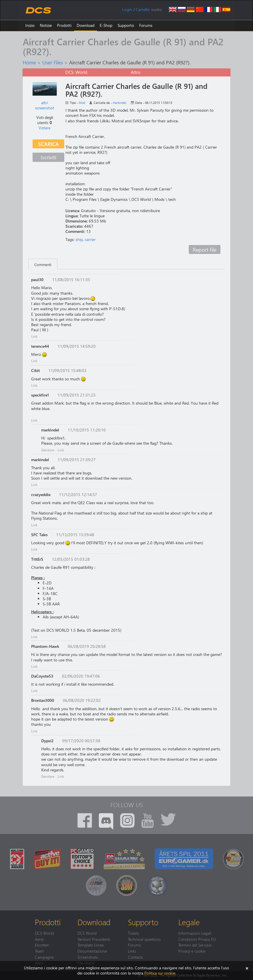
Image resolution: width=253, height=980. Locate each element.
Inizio (30, 25)
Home (29, 62)
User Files (53, 62)
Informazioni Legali (195, 933)
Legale (189, 922)
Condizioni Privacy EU (197, 939)
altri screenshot (45, 105)
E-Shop (106, 25)
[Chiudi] (247, 968)
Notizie (46, 25)
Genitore (48, 450)
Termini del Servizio (195, 945)
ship (79, 239)
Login (127, 9)
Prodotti (64, 25)
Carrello (142, 9)
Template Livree (91, 945)
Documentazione (92, 951)
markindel (120, 103)
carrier (90, 239)
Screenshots (88, 957)
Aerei (39, 939)
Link (34, 336)
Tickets (133, 933)
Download (86, 25)
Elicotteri (42, 945)
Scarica (48, 144)
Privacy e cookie (192, 951)
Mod (82, 103)
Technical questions (144, 939)
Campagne (44, 957)
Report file (205, 249)
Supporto (126, 25)
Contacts (135, 957)
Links (132, 951)
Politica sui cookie (160, 973)
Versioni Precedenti (94, 939)
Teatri (39, 951)
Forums (146, 25)
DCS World (44, 933)
